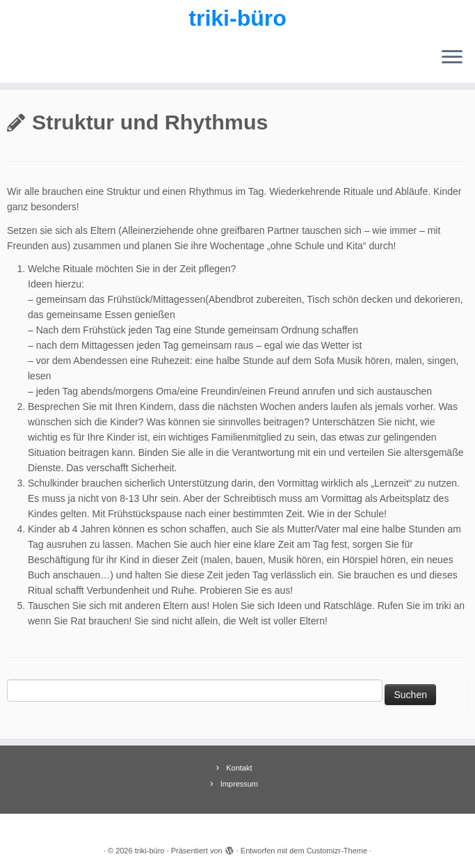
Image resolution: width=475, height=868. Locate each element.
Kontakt (239, 768)
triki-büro (237, 18)
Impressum (239, 784)
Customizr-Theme (337, 851)
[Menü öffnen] (452, 58)
